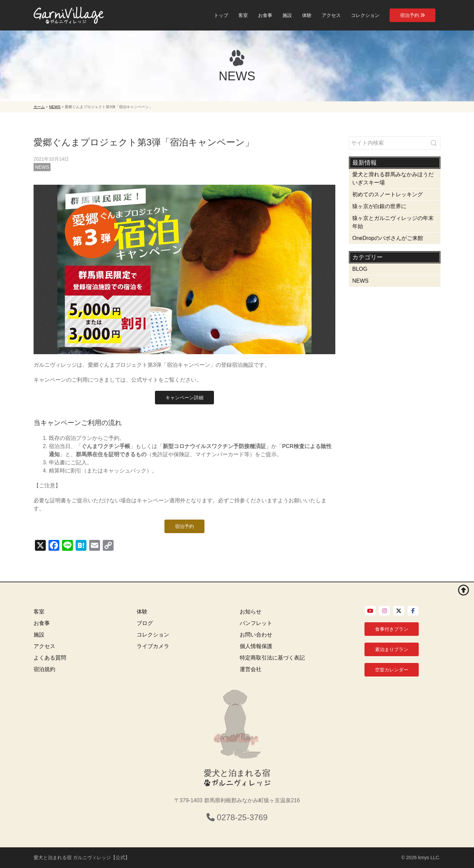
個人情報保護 (256, 646)
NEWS (42, 167)
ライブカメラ (153, 646)
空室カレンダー (392, 670)
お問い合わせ (256, 635)
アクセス (331, 15)
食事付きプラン (392, 629)
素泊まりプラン (392, 649)
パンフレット (256, 623)
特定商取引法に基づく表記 (272, 658)
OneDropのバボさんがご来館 (388, 238)
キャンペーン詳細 (184, 398)
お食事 (265, 15)
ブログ (145, 623)
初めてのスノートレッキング (388, 194)
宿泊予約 (412, 15)
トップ (221, 15)
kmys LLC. (429, 857)
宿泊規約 (44, 669)
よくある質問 (50, 658)
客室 (243, 15)
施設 (287, 15)
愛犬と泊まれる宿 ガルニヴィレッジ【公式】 (82, 857)
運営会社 (251, 669)
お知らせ (251, 612)
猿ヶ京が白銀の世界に (379, 206)
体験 (307, 15)
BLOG (360, 269)
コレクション (365, 15)
